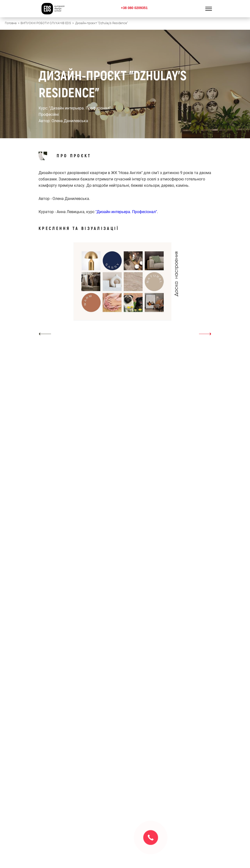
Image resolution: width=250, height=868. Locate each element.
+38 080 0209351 (134, 8)
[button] (45, 334)
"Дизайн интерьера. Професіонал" (126, 212)
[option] (125, 290)
